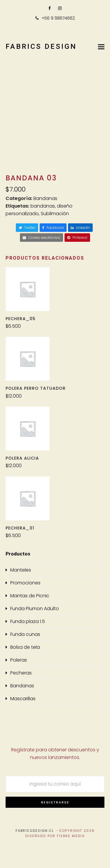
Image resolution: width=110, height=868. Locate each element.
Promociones (25, 583)
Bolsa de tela (25, 647)
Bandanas (45, 198)
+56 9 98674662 (58, 18)
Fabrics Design (41, 46)
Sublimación (55, 214)
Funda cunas (25, 634)
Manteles (21, 570)
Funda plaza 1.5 (28, 621)
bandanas (43, 206)
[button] (101, 47)
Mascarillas (23, 699)
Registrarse (55, 802)
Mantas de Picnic (30, 596)
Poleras (19, 660)
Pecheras (21, 673)
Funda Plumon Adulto (35, 609)
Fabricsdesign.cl (35, 831)
